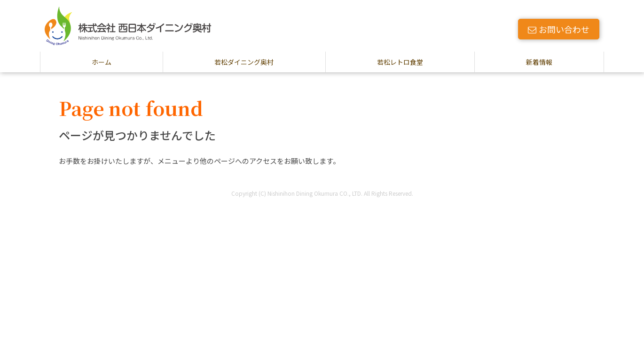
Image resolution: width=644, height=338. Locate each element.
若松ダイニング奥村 (244, 62)
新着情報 (539, 62)
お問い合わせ (559, 29)
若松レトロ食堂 (400, 62)
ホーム (102, 62)
